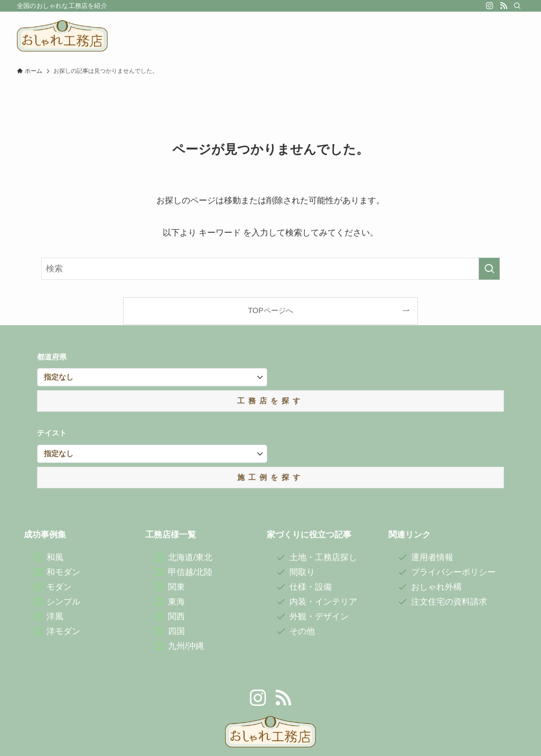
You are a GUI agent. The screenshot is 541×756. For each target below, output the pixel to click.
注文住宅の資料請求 (449, 602)
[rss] (503, 6)
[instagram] (490, 6)
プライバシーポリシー (453, 572)
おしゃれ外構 (436, 587)
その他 (302, 631)
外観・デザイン (319, 616)
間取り (302, 572)
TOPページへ (270, 310)
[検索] (517, 6)
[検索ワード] (270, 269)
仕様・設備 (311, 587)
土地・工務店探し (323, 557)
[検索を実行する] (489, 269)
